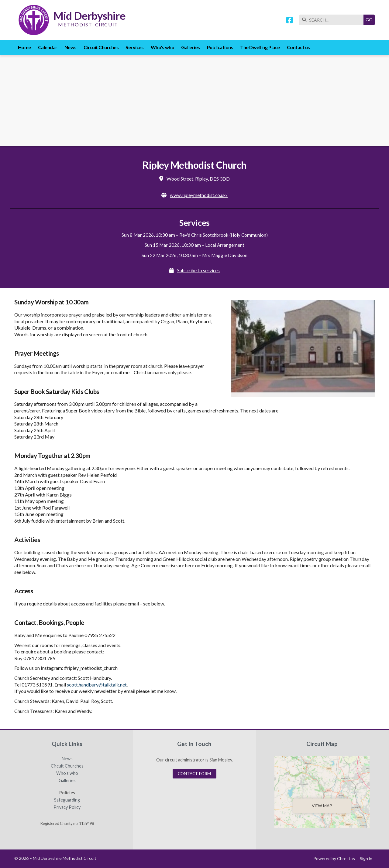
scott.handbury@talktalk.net (97, 685)
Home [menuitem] (24, 47)
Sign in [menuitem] (366, 858)
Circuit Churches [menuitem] (101, 47)
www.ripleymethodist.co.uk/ (199, 195)
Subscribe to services (198, 270)
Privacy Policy (67, 807)
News (67, 759)
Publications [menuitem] (220, 47)
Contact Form (194, 774)
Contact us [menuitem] (298, 47)
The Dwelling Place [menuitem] (260, 47)
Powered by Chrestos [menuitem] (334, 858)
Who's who (67, 773)
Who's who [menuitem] (163, 47)
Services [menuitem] (134, 47)
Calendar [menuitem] (48, 47)
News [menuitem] (71, 47)
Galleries (67, 781)
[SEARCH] (333, 20)
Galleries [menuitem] (191, 47)
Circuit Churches (67, 766)
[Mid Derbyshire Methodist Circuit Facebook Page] (289, 21)
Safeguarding (67, 800)
